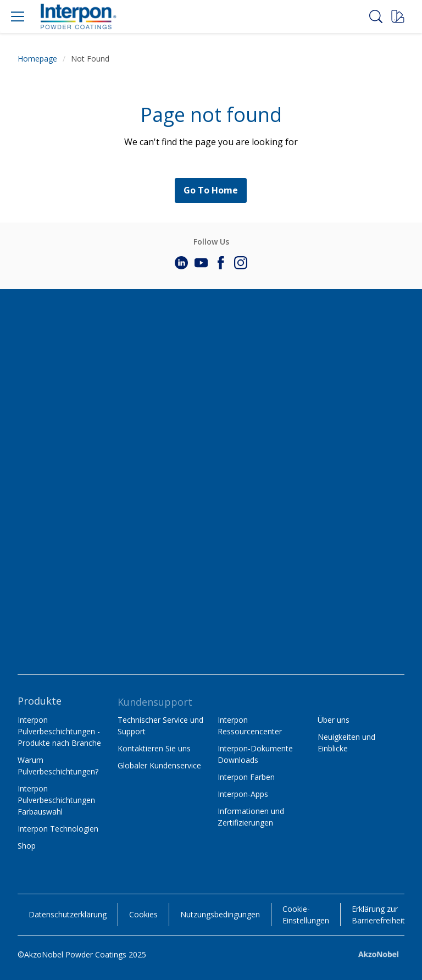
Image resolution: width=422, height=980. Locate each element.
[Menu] (18, 16)
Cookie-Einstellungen (306, 915)
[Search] (376, 16)
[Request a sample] (398, 16)
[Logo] (78, 16)
